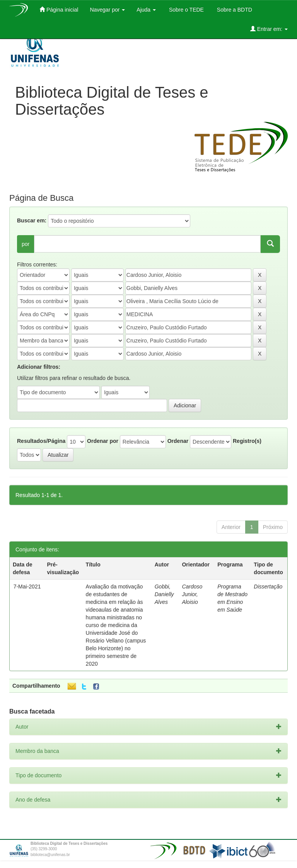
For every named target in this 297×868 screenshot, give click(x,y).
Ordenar (178, 441)
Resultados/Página (41, 441)
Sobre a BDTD (234, 10)
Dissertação (268, 587)
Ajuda (146, 10)
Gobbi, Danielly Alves (164, 594)
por (26, 244)
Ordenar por (103, 441)
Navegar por (107, 10)
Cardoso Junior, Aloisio (192, 594)
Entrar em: (269, 29)
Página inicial (59, 9)
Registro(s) (247, 441)
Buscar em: (32, 220)
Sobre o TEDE (186, 10)
